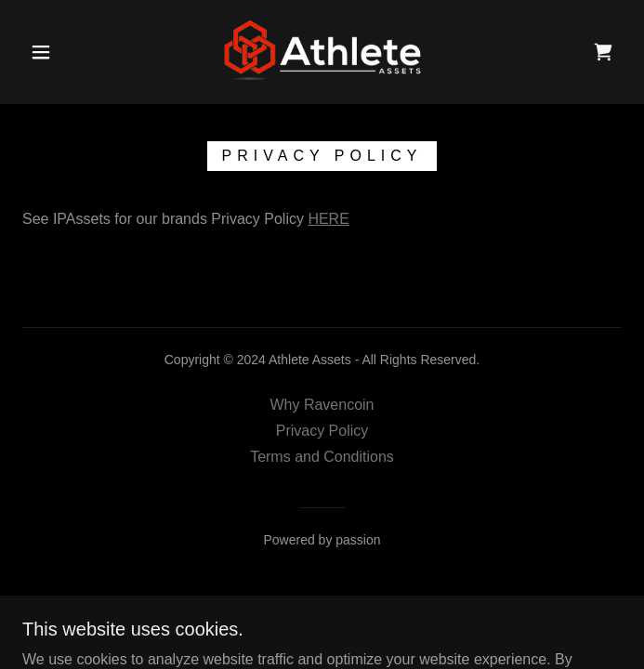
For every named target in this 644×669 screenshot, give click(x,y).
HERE (328, 219)
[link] (322, 52)
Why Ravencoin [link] (322, 405)
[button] (53, 52)
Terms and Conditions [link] (322, 457)
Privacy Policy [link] (322, 431)
